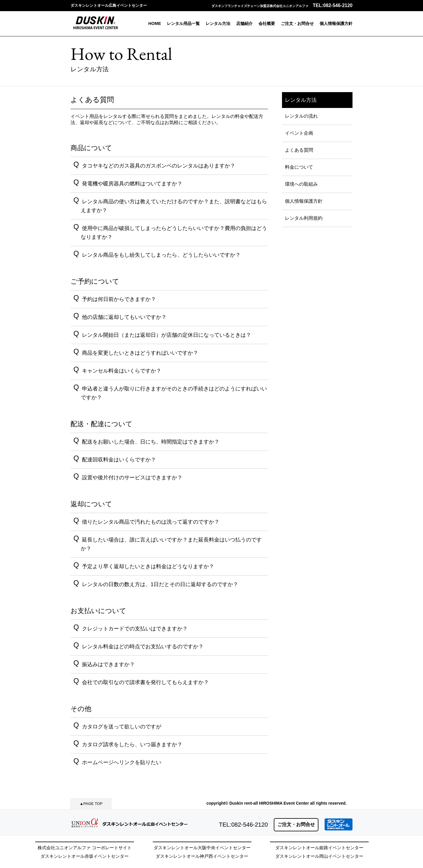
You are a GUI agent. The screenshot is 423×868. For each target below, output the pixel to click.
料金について (299, 167)
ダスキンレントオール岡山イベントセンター (319, 856)
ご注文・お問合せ (297, 23)
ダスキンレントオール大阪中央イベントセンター (202, 848)
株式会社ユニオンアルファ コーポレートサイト (84, 848)
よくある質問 (299, 150)
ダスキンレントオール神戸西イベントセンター (202, 856)
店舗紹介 (244, 23)
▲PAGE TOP (91, 804)
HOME (155, 23)
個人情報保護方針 (336, 23)
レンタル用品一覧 (183, 23)
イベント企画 (299, 133)
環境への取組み (301, 184)
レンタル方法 (218, 23)
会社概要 (267, 23)
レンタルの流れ (301, 116)
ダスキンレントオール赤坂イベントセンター (85, 856)
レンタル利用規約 (304, 218)
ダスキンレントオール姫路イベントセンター (319, 848)
